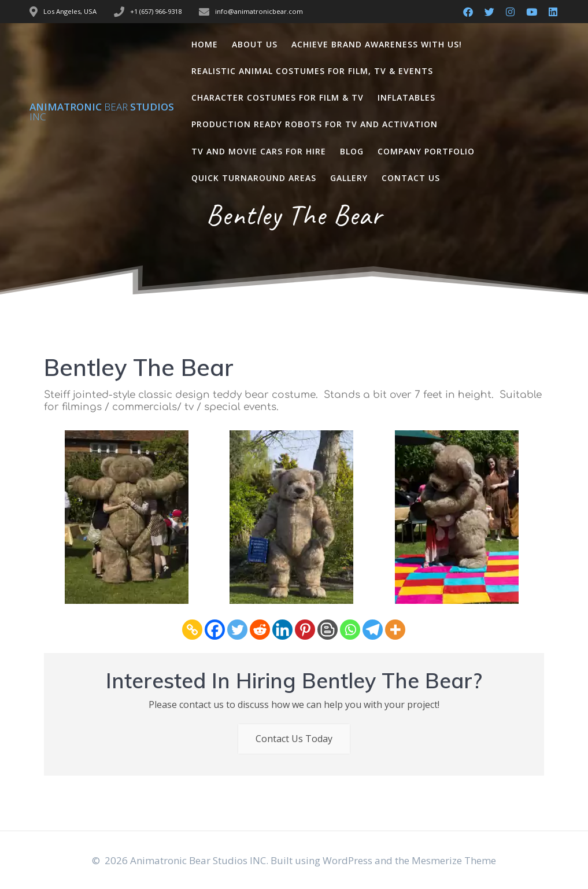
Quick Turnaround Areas (254, 178)
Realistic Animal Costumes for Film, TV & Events (312, 71)
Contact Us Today (294, 739)
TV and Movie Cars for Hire (259, 151)
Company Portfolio (426, 151)
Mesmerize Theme (454, 860)
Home (205, 44)
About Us (255, 44)
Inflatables (406, 97)
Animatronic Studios (102, 112)
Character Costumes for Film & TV (278, 97)
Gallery (349, 178)
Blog (352, 151)
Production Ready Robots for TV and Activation (315, 124)
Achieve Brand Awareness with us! (377, 44)
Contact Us (411, 178)
